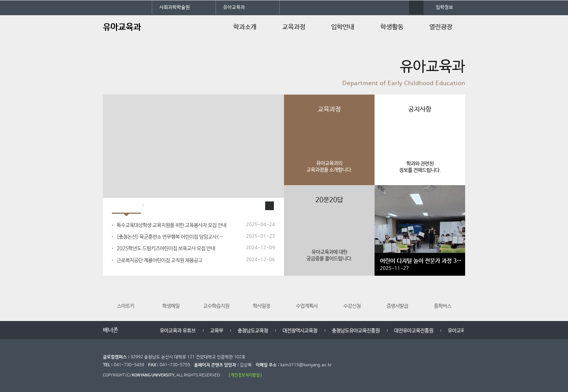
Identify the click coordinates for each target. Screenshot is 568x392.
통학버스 (443, 297)
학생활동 (392, 27)
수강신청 (352, 297)
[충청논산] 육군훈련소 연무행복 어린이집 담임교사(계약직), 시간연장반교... (172, 237)
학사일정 (262, 297)
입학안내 (343, 27)
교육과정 (294, 27)
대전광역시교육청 (300, 331)
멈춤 (136, 331)
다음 (144, 331)
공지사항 (126, 206)
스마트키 (126, 297)
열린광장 (441, 27)
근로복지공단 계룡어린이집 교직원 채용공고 (160, 260)
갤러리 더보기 (379, 249)
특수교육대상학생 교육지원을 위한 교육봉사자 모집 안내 (172, 225)
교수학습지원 (216, 297)
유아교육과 (234, 7)
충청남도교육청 (253, 331)
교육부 (217, 331)
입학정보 (444, 7)
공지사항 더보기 (270, 206)
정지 (106, 86)
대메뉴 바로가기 (0, 0)
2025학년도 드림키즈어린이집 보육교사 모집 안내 (166, 249)
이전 (129, 331)
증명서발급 (397, 297)
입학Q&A (160, 206)
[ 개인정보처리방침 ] (245, 375)
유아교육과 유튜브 (178, 331)
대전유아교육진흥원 (414, 331)
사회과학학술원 (175, 7)
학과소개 (245, 27)
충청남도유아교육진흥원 (356, 331)
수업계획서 (307, 297)
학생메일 (171, 297)
